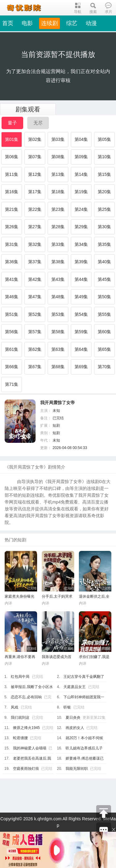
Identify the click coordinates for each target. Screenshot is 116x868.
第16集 (12, 192)
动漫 (91, 23)
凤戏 (15, 707)
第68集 (58, 367)
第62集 (35, 349)
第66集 (12, 367)
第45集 (105, 279)
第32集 (35, 244)
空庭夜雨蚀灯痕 (26, 769)
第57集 (35, 332)
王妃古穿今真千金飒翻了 (84, 677)
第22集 (35, 209)
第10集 (105, 157)
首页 (8, 23)
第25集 (105, 209)
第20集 (105, 192)
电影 (27, 23)
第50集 (105, 297)
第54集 (81, 314)
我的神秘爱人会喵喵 (30, 748)
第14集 (81, 174)
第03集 (58, 139)
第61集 (12, 349)
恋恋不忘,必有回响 (26, 697)
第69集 (81, 367)
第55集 (105, 314)
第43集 (58, 279)
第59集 (81, 332)
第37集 (35, 262)
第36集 (12, 262)
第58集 (58, 332)
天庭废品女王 (75, 687)
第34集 (81, 244)
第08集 (58, 157)
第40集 (105, 262)
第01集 (12, 139)
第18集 (58, 192)
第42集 (35, 279)
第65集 (105, 349)
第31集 (12, 244)
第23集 (58, 209)
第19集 (81, 192)
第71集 (12, 384)
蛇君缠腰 (20, 738)
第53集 (58, 314)
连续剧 (49, 23)
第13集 (58, 174)
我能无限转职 (77, 769)
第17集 (35, 192)
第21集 (12, 209)
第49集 (81, 297)
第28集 (58, 227)
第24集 (81, 209)
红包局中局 (20, 677)
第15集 (105, 174)
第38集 (58, 262)
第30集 (105, 227)
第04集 (81, 139)
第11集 (12, 174)
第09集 (81, 157)
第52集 (35, 314)
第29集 (81, 227)
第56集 (12, 332)
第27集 (35, 227)
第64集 (81, 349)
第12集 (35, 174)
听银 (67, 707)
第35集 (105, 244)
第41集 (12, 279)
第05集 (105, 139)
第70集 (105, 367)
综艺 (72, 23)
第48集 (58, 297)
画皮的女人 (75, 728)
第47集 (35, 297)
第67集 (35, 367)
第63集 (58, 349)
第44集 (81, 279)
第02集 (35, 139)
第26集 (12, 227)
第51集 (12, 314)
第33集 (58, 244)
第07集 (35, 157)
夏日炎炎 (73, 718)
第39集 (81, 262)
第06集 (12, 157)
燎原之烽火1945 (26, 728)
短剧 (56, 425)
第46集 (12, 297)
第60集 (105, 332)
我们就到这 (20, 718)
